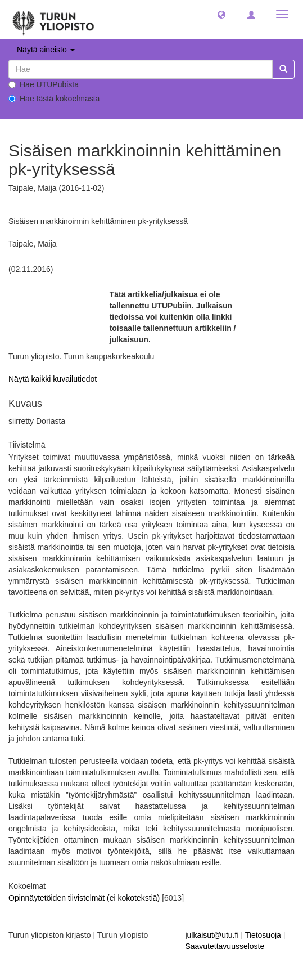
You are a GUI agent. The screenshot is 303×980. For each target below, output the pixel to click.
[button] (221, 14)
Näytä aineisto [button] (46, 50)
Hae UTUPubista (44, 84)
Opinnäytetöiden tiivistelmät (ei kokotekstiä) (85, 898)
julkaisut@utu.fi (212, 935)
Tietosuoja (263, 935)
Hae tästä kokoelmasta (54, 99)
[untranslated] (141, 69)
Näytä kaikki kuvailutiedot (53, 379)
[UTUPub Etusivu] (53, 20)
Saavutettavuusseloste (225, 946)
